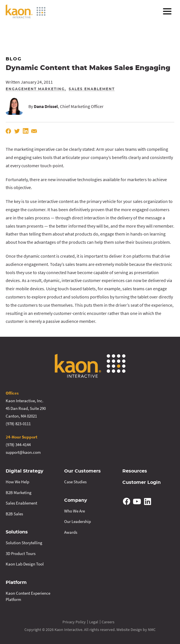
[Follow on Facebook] (127, 501)
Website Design (129, 630)
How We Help (17, 482)
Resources (135, 471)
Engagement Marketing (35, 89)
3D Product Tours (21, 553)
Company (76, 500)
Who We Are (75, 511)
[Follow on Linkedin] (147, 501)
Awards (71, 532)
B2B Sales (14, 514)
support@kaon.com (23, 452)
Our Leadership (78, 521)
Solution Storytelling (24, 543)
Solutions (17, 532)
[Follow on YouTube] (137, 501)
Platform (16, 582)
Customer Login (142, 482)
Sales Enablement (92, 89)
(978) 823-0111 (18, 424)
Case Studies (75, 482)
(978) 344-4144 (18, 445)
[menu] (167, 11)
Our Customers (82, 471)
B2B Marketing (19, 492)
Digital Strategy (25, 471)
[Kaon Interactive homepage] (26, 11)
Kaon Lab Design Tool (25, 564)
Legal (94, 622)
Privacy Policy (74, 622)
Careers (108, 622)
